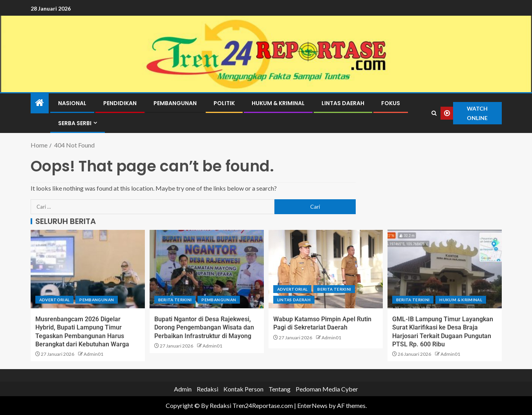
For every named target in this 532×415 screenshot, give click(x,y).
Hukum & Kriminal (278, 103)
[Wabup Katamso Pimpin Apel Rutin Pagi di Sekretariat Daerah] (326, 269)
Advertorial (55, 300)
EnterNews (312, 405)
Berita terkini (175, 300)
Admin (183, 389)
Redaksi (207, 389)
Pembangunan (175, 103)
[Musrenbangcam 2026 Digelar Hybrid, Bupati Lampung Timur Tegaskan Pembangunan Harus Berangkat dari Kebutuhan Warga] (88, 269)
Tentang (280, 389)
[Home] (40, 103)
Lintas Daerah (343, 103)
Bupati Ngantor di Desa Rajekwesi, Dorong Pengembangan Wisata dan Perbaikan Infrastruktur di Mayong (204, 328)
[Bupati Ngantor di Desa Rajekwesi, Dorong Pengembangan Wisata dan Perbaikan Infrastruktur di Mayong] (207, 269)
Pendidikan (120, 103)
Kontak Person (243, 389)
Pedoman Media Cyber (327, 389)
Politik (224, 103)
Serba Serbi (75, 123)
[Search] (434, 113)
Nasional (72, 103)
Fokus (391, 103)
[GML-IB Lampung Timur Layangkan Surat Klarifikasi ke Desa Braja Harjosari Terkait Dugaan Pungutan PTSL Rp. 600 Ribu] (445, 269)
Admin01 (93, 354)
